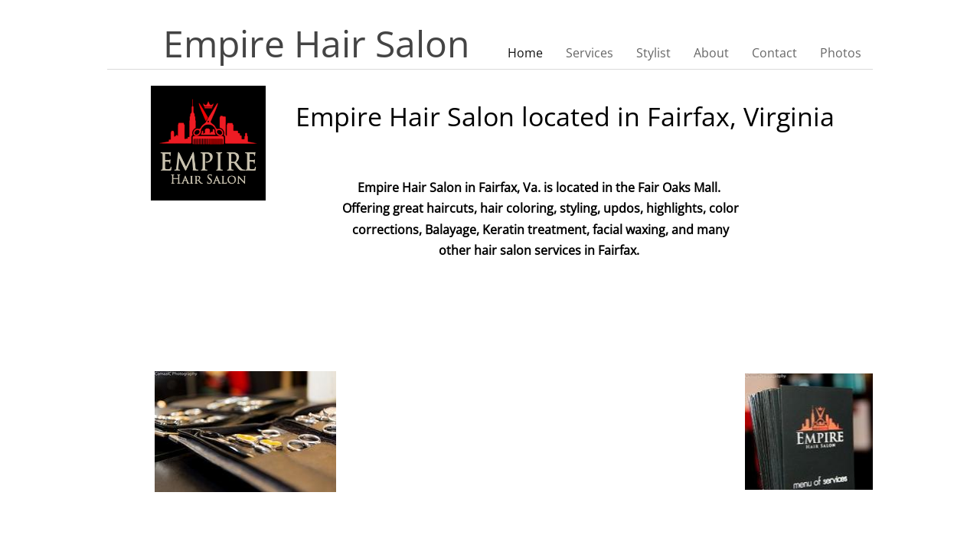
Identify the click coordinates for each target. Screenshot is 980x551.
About (711, 53)
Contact (774, 53)
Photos (841, 53)
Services (590, 53)
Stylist (653, 53)
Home (525, 53)
